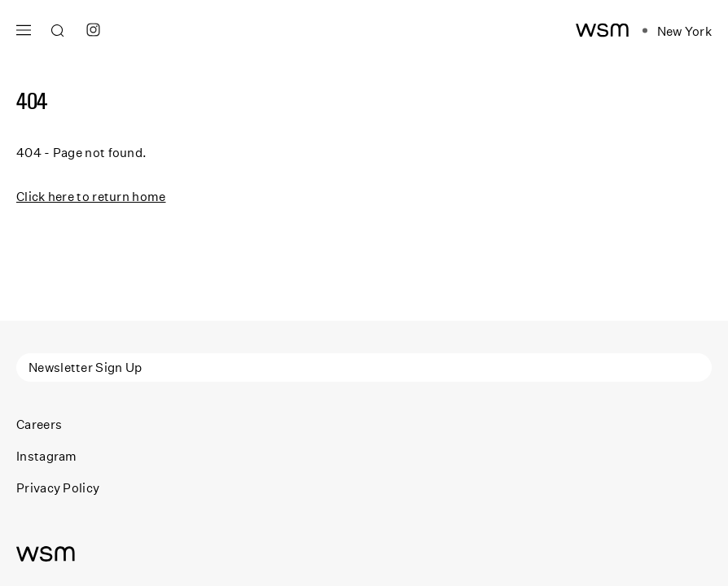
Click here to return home (91, 196)
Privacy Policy (58, 488)
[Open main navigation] (24, 28)
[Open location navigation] (677, 31)
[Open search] (58, 31)
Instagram (47, 456)
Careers (39, 424)
